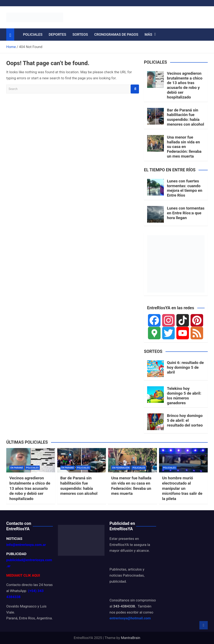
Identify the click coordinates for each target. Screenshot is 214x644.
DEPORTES (57, 34)
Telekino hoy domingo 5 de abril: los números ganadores (184, 396)
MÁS (148, 34)
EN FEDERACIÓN (121, 468)
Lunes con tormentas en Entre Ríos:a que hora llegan (186, 213)
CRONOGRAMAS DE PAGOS (116, 34)
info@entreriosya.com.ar (26, 545)
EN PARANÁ (17, 468)
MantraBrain (131, 638)
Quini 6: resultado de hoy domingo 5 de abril (185, 367)
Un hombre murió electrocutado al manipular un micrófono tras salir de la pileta (182, 488)
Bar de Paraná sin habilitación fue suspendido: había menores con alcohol (186, 117)
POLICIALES (33, 34)
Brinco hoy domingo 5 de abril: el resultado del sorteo (185, 420)
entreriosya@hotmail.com (130, 618)
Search (135, 89)
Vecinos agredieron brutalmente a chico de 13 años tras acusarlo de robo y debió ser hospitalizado (185, 85)
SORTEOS (80, 34)
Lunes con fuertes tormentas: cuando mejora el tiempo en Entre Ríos (185, 188)
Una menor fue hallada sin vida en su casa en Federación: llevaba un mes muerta (184, 147)
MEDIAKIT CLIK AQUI (23, 575)
